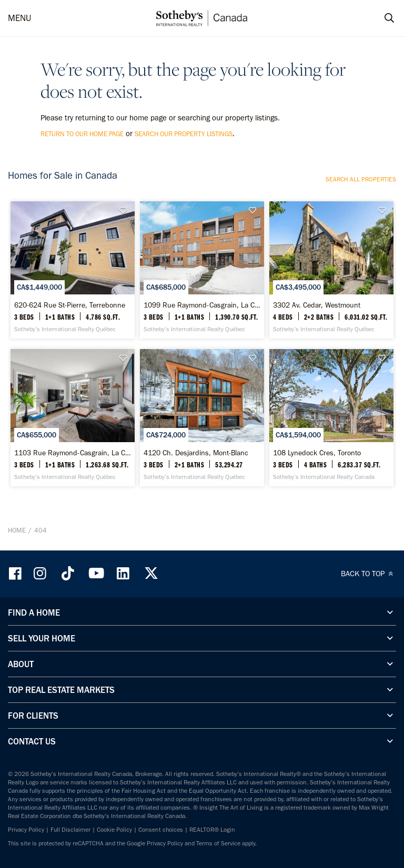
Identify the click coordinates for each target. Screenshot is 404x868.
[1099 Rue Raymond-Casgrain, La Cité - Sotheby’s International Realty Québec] (202, 270)
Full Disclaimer (70, 830)
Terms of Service (218, 843)
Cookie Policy (114, 830)
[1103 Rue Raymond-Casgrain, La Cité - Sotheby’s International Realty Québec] (73, 418)
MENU (19, 18)
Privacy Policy (26, 830)
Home (17, 530)
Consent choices (161, 830)
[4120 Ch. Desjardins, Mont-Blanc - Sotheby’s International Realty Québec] (202, 418)
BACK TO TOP (368, 574)
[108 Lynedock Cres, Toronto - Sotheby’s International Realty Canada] (331, 418)
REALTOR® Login (212, 830)
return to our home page (82, 134)
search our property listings (184, 134)
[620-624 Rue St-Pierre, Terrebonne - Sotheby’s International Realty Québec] (73, 270)
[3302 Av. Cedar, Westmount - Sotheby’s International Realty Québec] (331, 270)
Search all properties (361, 179)
